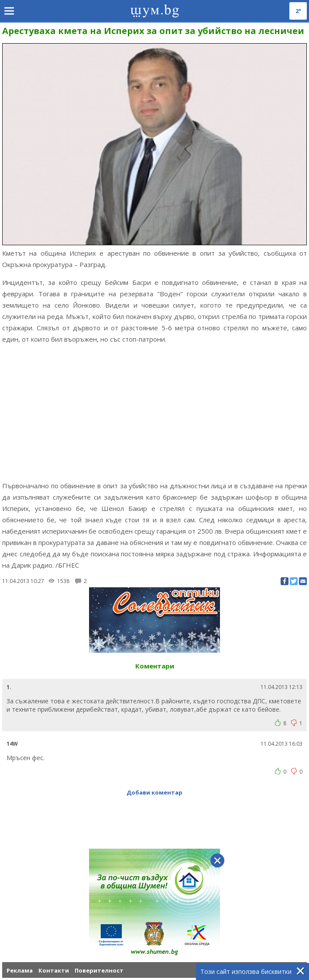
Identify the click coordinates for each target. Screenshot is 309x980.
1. (9, 687)
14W (12, 744)
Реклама (20, 970)
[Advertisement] (154, 412)
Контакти (54, 970)
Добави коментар (154, 792)
